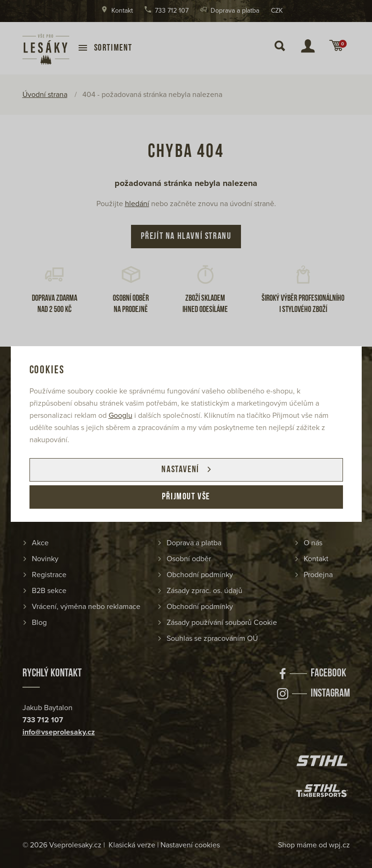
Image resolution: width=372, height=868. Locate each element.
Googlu (120, 415)
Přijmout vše (186, 497)
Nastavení (180, 470)
